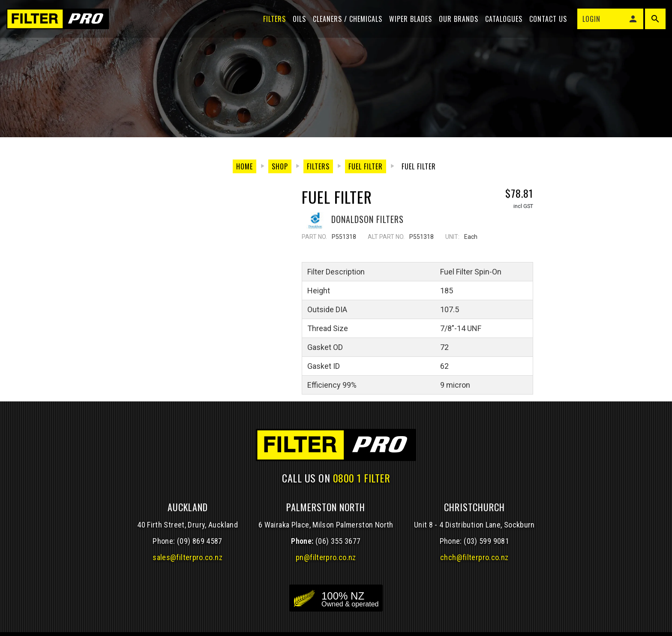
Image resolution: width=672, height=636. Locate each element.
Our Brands (456, 22)
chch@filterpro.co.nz (474, 557)
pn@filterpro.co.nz (326, 557)
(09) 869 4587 (200, 541)
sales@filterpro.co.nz (187, 557)
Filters (272, 22)
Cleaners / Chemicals (345, 22)
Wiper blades (408, 22)
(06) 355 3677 (338, 541)
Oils (297, 22)
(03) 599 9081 (486, 541)
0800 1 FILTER (362, 478)
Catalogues (502, 22)
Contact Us (546, 22)
